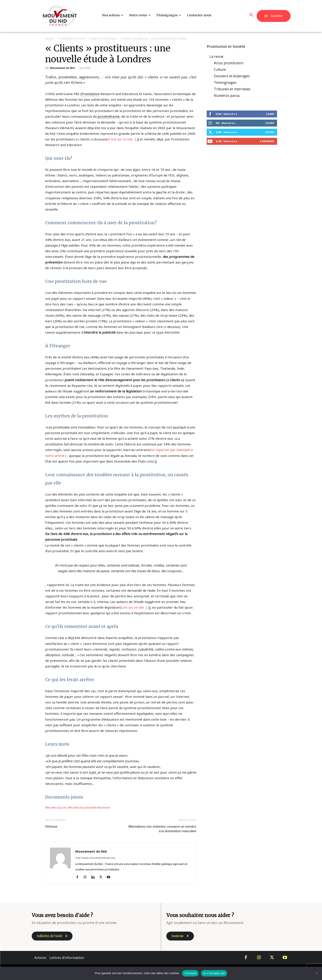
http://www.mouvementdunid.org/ (95, 858)
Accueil (50, 39)
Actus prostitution (229, 63)
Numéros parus (227, 96)
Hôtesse (51, 827)
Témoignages (225, 82)
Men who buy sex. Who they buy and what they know (77, 808)
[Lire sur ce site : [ (134, 607)
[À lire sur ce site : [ (121, 139)
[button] (251, 15)
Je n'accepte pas (214, 973)
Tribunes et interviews (232, 89)
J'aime (270, 114)
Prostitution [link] (91, 94)
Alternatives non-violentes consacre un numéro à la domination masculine (162, 829)
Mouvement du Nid (62, 68)
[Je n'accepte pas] (317, 973)
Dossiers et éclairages (103, 39)
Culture (220, 69)
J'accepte (190, 973)
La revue (216, 56)
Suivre (270, 123)
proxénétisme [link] (109, 116)
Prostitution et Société (71, 39)
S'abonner (267, 141)
